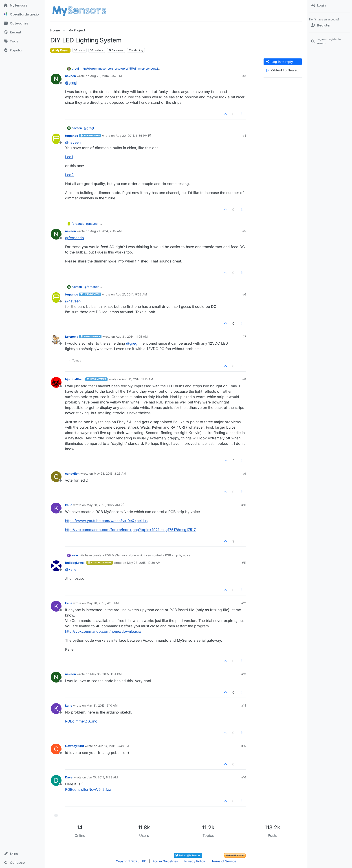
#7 (244, 337)
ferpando (72, 136)
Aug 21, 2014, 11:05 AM (132, 337)
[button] (22, 854)
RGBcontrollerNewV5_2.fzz (88, 789)
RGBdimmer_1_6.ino (81, 721)
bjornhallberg (75, 379)
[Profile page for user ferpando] (56, 139)
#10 (244, 505)
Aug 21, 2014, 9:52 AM (131, 294)
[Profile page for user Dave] (56, 780)
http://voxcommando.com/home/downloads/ (103, 631)
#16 (244, 777)
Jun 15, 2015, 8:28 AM (102, 777)
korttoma (72, 337)
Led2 (69, 175)
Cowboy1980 (75, 746)
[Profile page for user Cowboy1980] (56, 749)
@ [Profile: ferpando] (75, 238)
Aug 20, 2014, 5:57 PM (106, 76)
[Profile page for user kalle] (56, 508)
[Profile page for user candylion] (56, 477)
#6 (244, 294)
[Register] (330, 25)
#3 (244, 76)
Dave (69, 777)
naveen (70, 76)
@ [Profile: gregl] (71, 83)
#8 (244, 379)
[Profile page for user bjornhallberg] (56, 382)
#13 (244, 674)
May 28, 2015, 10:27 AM (103, 505)
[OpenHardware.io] (22, 14)
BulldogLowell (75, 563)
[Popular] (22, 50)
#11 (244, 563)
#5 (244, 231)
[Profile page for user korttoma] (56, 340)
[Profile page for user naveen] (56, 79)
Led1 (69, 157)
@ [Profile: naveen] (73, 142)
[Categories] (22, 23)
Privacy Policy (195, 861)
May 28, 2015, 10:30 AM (144, 563)
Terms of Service (224, 861)
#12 (244, 603)
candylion (72, 474)
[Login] (330, 5)
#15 (244, 746)
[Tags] (22, 41)
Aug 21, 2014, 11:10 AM (137, 379)
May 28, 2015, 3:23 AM (110, 474)
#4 (244, 136)
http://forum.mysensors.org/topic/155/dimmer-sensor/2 (119, 68)
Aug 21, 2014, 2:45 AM (106, 231)
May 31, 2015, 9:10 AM (102, 705)
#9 (244, 474)
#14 (244, 705)
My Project (60, 50)
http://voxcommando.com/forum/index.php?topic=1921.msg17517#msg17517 (130, 530)
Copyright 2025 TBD (131, 861)
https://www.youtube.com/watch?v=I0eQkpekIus (106, 521)
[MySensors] (22, 5)
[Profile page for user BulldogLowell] (56, 566)
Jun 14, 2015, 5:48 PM (114, 746)
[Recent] (22, 32)
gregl (75, 68)
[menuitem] (330, 5)
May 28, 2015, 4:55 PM (103, 603)
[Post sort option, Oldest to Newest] (283, 70)
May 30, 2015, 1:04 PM (106, 674)
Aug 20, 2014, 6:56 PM (132, 136)
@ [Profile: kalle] (71, 569)
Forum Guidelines (165, 861)
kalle (69, 505)
